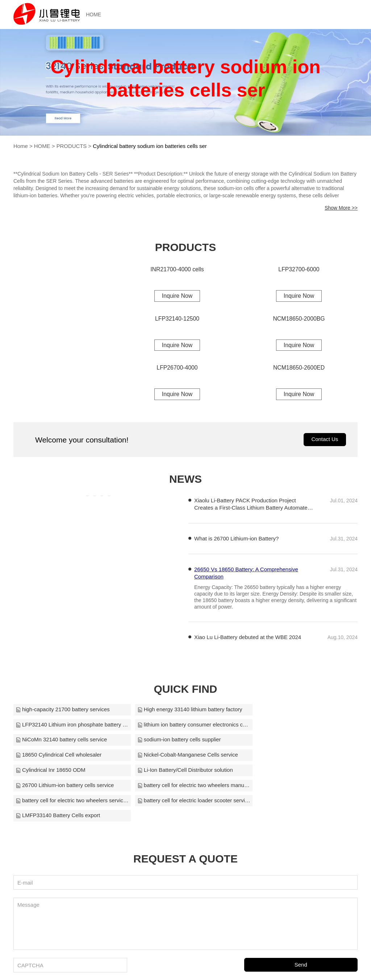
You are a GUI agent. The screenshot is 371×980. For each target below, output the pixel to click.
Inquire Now (177, 295)
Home (21, 146)
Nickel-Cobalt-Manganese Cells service (183, 741)
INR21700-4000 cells (177, 269)
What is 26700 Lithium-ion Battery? (236, 540)
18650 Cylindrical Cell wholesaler (59, 741)
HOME (96, 15)
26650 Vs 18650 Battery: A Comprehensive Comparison (246, 574)
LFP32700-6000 (299, 269)
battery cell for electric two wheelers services (69, 772)
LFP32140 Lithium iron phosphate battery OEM (302, 711)
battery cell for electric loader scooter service (186, 772)
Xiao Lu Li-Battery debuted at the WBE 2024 (248, 638)
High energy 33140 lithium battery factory (185, 711)
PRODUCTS (72, 146)
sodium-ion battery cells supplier (290, 726)
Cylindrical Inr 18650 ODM (283, 741)
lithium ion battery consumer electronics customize (69, 726)
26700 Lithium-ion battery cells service (181, 756)
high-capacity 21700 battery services (63, 711)
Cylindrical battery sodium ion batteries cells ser (151, 146)
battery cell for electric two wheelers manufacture (302, 756)
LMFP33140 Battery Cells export (290, 772)
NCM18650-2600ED (299, 368)
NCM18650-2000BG (299, 319)
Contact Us (325, 440)
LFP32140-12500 (177, 319)
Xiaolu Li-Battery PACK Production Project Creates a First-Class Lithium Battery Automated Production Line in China (252, 505)
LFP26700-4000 (177, 368)
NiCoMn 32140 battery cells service (178, 726)
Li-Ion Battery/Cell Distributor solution (64, 756)
